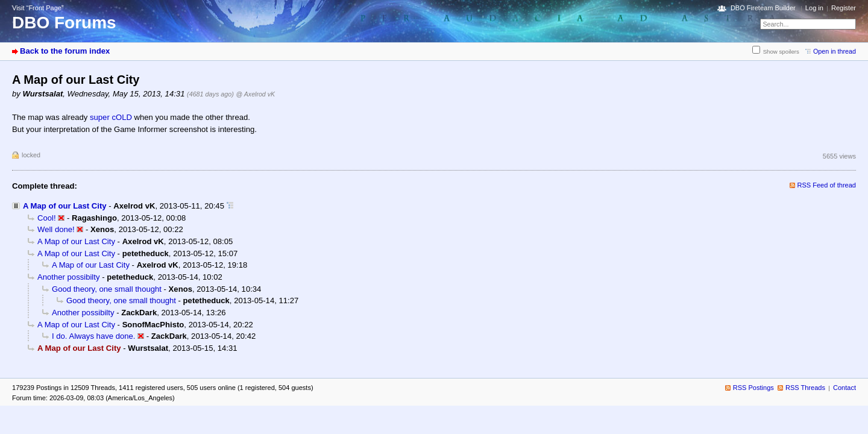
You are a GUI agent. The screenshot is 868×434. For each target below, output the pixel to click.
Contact (844, 388)
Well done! (56, 229)
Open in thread (835, 51)
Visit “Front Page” (38, 8)
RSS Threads (805, 388)
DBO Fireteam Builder (763, 8)
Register (844, 8)
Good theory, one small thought (107, 289)
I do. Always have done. (93, 336)
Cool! (47, 218)
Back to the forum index (65, 51)
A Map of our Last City (65, 206)
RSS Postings (753, 388)
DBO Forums (64, 23)
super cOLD (111, 117)
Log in (814, 8)
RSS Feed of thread (827, 185)
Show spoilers (781, 52)
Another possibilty (68, 277)
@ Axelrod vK (255, 94)
